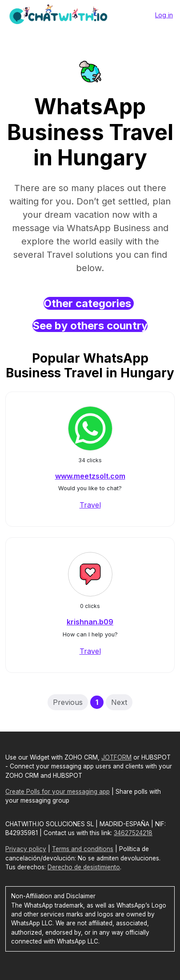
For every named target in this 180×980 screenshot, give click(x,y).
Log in (164, 15)
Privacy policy (26, 849)
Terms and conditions (83, 849)
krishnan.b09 (90, 622)
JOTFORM (116, 757)
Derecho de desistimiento (84, 867)
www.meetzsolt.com (90, 476)
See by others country (90, 326)
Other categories (89, 303)
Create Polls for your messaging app (58, 792)
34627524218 (133, 833)
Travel (90, 505)
